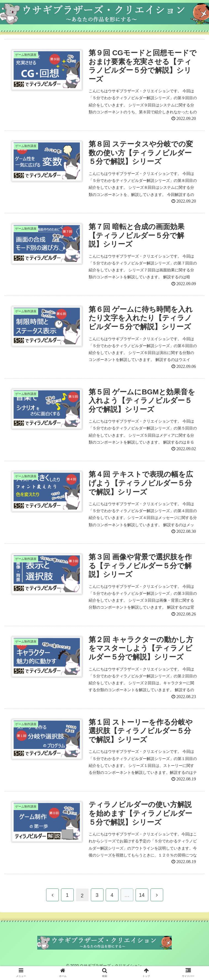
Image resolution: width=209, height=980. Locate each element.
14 (142, 904)
